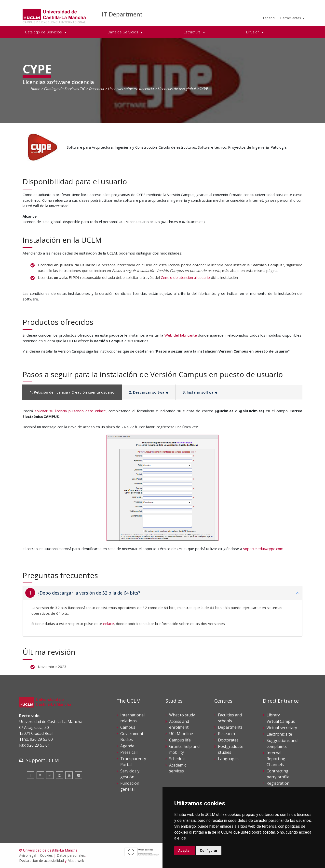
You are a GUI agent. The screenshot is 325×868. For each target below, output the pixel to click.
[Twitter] (40, 775)
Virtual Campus (281, 721)
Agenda (127, 746)
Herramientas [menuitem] (291, 18)
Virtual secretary (282, 728)
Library (273, 715)
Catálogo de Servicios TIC (64, 89)
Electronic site (279, 734)
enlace (108, 624)
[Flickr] (79, 775)
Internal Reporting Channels (276, 759)
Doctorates (228, 740)
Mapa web (76, 861)
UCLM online (181, 734)
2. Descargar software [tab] (149, 392)
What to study (182, 715)
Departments (230, 727)
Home (35, 89)
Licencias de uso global (177, 89)
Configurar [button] (209, 851)
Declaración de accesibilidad (41, 861)
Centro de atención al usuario (185, 277)
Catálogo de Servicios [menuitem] (44, 32)
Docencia (96, 89)
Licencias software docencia (131, 89)
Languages (228, 759)
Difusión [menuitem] (253, 32)
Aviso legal (28, 855)
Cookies (46, 855)
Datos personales (71, 855)
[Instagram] (59, 775)
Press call (129, 752)
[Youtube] (69, 775)
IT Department (122, 14)
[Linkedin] (50, 775)
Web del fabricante (181, 335)
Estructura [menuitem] (193, 32)
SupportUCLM (42, 760)
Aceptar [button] (185, 851)
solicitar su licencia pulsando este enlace (70, 411)
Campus (128, 727)
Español (269, 18)
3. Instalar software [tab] (200, 392)
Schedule (177, 759)
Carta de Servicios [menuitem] (123, 32)
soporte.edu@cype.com (263, 549)
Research (226, 734)
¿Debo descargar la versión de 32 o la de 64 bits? (89, 593)
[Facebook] (31, 775)
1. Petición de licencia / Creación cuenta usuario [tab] (72, 392)
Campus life (180, 740)
